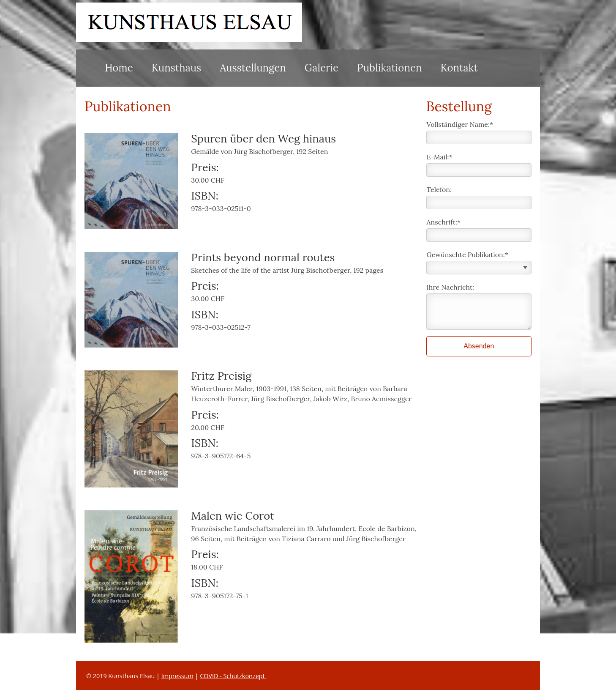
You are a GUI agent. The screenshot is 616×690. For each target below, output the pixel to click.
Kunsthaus (177, 68)
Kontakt (459, 68)
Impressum (177, 676)
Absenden (479, 346)
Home (119, 68)
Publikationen (389, 68)
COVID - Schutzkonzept (233, 676)
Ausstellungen (253, 68)
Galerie (322, 68)
